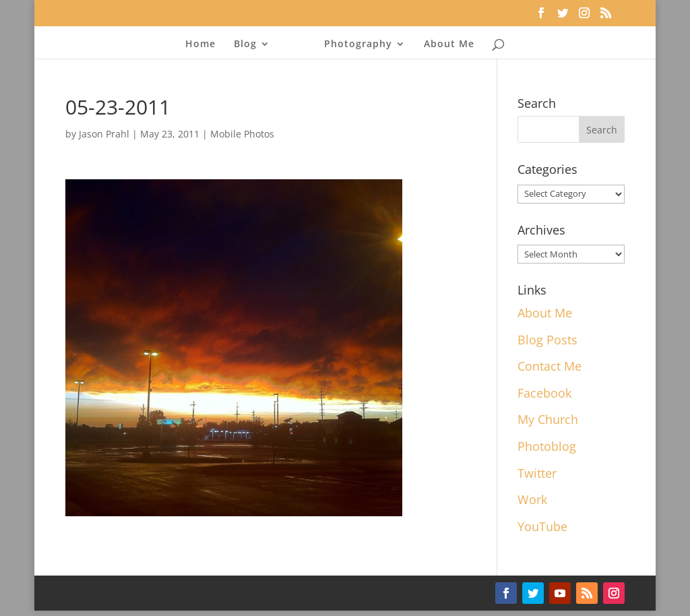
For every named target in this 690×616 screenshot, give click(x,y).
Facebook (544, 393)
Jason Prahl (104, 134)
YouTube (542, 526)
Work (532, 499)
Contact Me (550, 366)
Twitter (537, 473)
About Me (445, 44)
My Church (548, 419)
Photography (354, 44)
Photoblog (547, 446)
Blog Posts (547, 340)
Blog (249, 44)
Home (205, 44)
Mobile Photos (242, 134)
